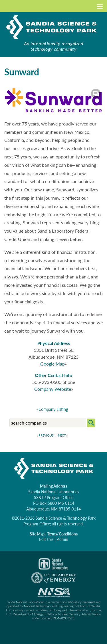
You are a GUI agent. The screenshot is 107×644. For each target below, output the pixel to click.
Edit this (46, 539)
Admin (62, 539)
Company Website (53, 389)
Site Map (37, 534)
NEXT (62, 435)
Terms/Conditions (62, 534)
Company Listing (53, 409)
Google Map (53, 364)
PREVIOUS (46, 435)
